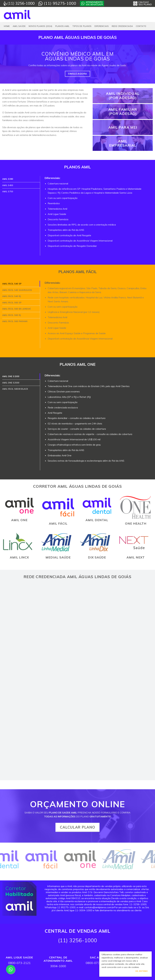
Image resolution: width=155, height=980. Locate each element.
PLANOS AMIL (62, 26)
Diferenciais (102, 26)
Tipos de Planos (82, 26)
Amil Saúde (19, 26)
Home (7, 26)
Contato (141, 26)
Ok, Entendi (141, 971)
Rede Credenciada (122, 26)
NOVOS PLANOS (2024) (40, 26)
